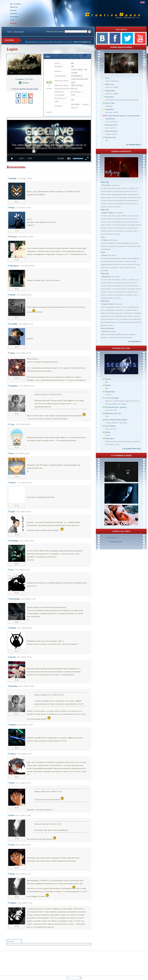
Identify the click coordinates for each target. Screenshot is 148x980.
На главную (16, 4)
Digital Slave (110, 391)
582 (72, 100)
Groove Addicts (77, 70)
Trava (107, 78)
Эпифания (109, 109)
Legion (47, 56)
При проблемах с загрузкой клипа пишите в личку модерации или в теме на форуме (58, 39)
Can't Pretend (110, 426)
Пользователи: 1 (113, 537)
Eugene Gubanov (108, 213)
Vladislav (105, 240)
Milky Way (109, 84)
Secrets (108, 379)
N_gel (44, 394)
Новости (14, 7)
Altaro (44, 791)
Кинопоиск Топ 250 (113, 413)
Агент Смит (110, 103)
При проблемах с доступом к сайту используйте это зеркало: (49, 42)
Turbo (44, 824)
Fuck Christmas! (111, 131)
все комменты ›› (135, 341)
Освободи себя (111, 125)
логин (9, 32)
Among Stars (110, 90)
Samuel (105, 255)
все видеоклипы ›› (134, 144)
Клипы (13, 10)
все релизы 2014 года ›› (132, 448)
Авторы (14, 13)
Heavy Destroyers (107, 328)
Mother (108, 385)
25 (72, 92)
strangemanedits (116, 541)
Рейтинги (14, 17)
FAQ (12, 20)
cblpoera (45, 695)
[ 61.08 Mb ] (24, 79)
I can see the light (112, 398)
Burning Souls (111, 137)
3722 (73, 95)
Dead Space (110, 438)
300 (72, 66)
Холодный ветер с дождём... (116, 407)
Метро (108, 432)
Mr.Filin (105, 331)
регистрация (19, 32)
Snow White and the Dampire (116, 420)
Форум (13, 23)
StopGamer (110, 97)
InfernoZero (106, 185)
